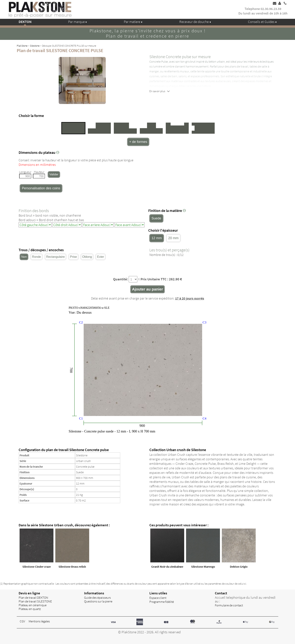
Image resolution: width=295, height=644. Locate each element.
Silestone (35, 46)
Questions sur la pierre (98, 601)
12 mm (157, 238)
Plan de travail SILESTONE (35, 601)
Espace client (158, 598)
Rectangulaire (56, 257)
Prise (73, 257)
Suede (156, 218)
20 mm (173, 238)
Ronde (36, 257)
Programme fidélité (162, 602)
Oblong (87, 257)
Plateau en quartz (30, 609)
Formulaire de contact (229, 605)
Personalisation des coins (41, 188)
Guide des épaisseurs (97, 598)
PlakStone (22, 46)
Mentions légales (39, 621)
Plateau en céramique (33, 605)
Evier (100, 257)
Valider (54, 174)
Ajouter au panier (147, 289)
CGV (22, 621)
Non (24, 257)
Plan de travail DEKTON (33, 598)
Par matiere (132, 22)
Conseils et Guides (261, 22)
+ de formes (138, 142)
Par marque (76, 22)
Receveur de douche (194, 22)
